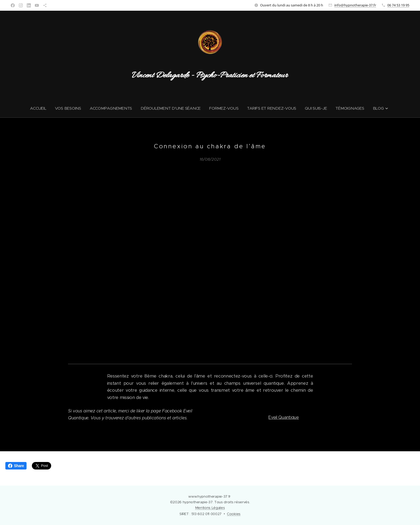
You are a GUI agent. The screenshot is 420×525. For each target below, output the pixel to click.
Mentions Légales (210, 508)
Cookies (234, 514)
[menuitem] (37, 108)
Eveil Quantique (284, 417)
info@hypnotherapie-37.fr (355, 5)
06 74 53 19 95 (398, 5)
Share (16, 466)
